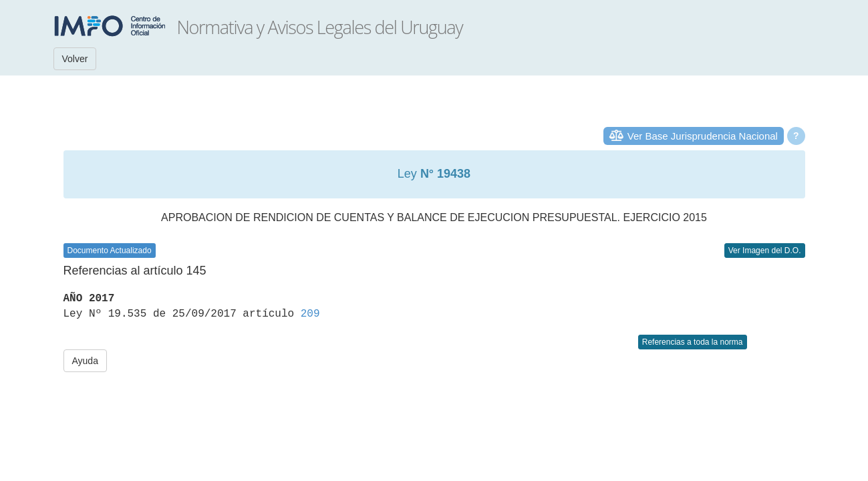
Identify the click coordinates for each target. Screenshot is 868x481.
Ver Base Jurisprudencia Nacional (703, 136)
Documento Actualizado (110, 251)
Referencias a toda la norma (693, 342)
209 (310, 314)
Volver (75, 59)
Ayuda (85, 361)
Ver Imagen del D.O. (765, 251)
